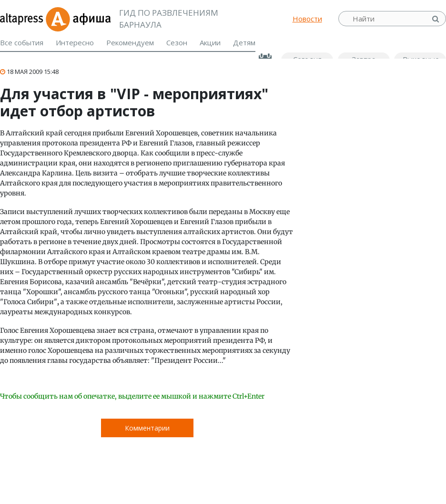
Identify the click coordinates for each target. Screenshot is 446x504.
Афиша (78, 19)
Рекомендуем (130, 42)
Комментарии (147, 428)
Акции (210, 42)
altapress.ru (23, 19)
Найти (436, 19)
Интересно (75, 42)
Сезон (177, 42)
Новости (307, 19)
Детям (244, 42)
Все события (22, 42)
